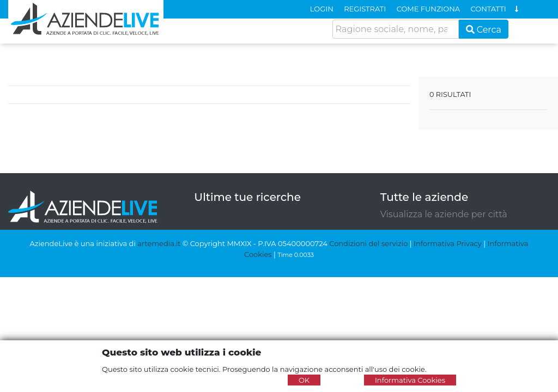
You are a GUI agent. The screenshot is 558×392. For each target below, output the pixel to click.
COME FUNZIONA (428, 9)
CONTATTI (489, 9)
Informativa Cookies (410, 380)
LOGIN (322, 9)
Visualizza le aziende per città (444, 214)
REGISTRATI (365, 9)
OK (304, 380)
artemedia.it (159, 243)
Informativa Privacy (448, 243)
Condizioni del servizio (368, 243)
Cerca (484, 30)
